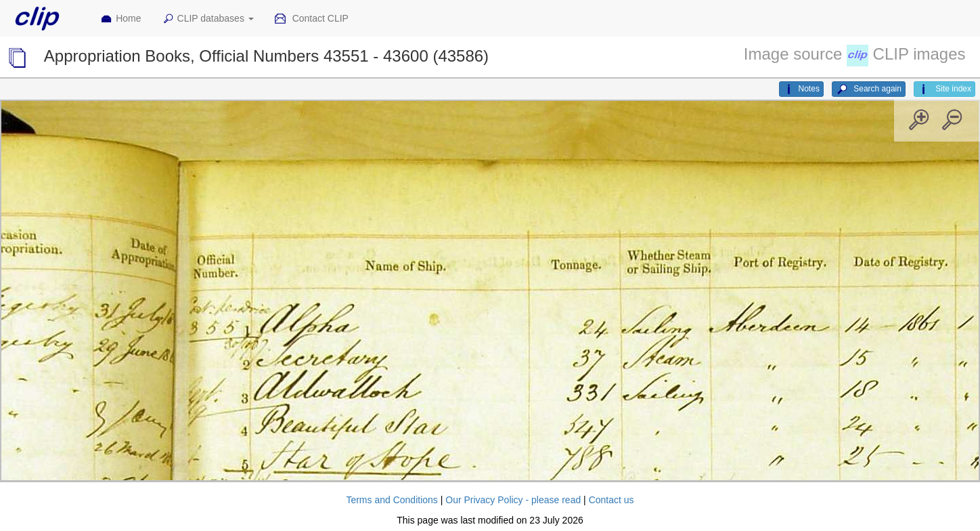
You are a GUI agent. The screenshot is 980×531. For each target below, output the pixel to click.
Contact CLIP (311, 19)
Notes (801, 89)
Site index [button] (944, 89)
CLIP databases (208, 19)
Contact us (611, 500)
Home (120, 19)
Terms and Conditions (392, 500)
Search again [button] (869, 89)
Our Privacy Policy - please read (513, 500)
